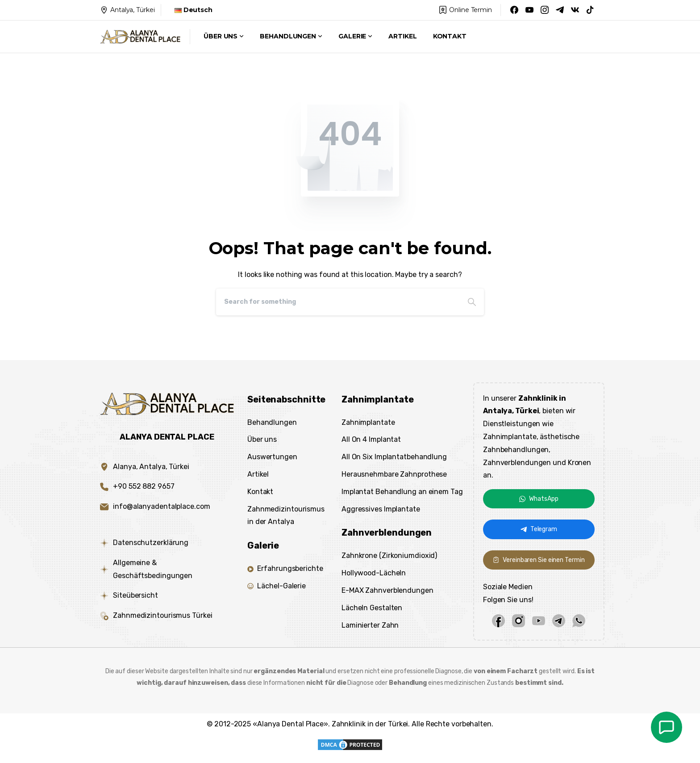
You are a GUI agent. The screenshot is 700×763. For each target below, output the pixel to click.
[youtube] (539, 620)
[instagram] (519, 620)
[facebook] (498, 620)
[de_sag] (667, 727)
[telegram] (559, 620)
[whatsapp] (579, 620)
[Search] (338, 302)
